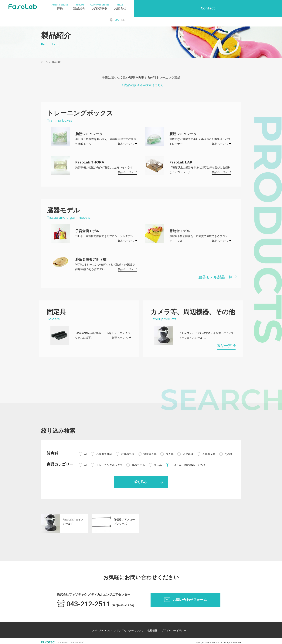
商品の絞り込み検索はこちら (144, 85)
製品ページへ (126, 144)
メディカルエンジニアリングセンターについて (111, 628)
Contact (263, 7)
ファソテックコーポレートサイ (71, 639)
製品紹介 (86, 6)
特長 (62, 6)
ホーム (44, 62)
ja (227, 7)
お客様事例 (111, 6)
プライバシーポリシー (178, 628)
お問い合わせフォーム (190, 599)
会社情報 (152, 628)
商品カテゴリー (60, 464)
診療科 (53, 453)
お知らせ (136, 6)
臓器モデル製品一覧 (215, 277)
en (234, 7)
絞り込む (141, 482)
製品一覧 (224, 346)
